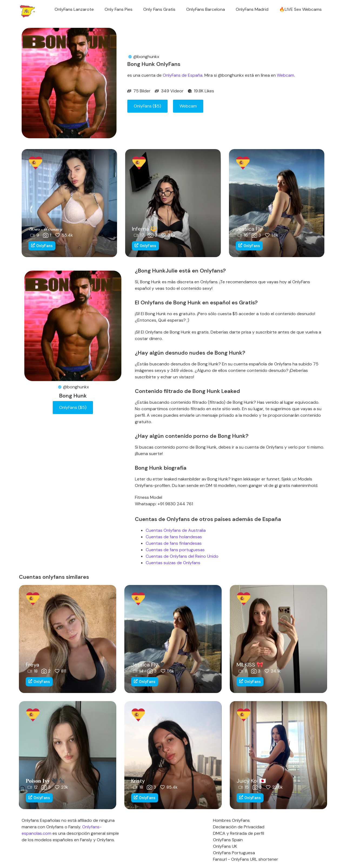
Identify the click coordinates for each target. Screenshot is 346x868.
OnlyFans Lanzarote (74, 9)
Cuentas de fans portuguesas (175, 550)
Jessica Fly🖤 (252, 229)
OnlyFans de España (183, 75)
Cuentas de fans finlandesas (174, 543)
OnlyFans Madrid (252, 9)
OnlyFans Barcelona (206, 9)
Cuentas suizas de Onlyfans (173, 563)
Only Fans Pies (119, 9)
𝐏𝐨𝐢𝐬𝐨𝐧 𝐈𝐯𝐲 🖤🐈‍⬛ (45, 781)
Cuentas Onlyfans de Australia (176, 530)
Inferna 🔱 (144, 229)
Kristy (138, 781)
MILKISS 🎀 (250, 665)
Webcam (285, 75)
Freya (32, 665)
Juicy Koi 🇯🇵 (251, 781)
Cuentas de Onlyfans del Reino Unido (182, 556)
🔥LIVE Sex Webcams (300, 9)
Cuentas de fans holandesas (174, 537)
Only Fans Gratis (159, 9)
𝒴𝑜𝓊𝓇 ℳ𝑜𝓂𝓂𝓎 (45, 229)
